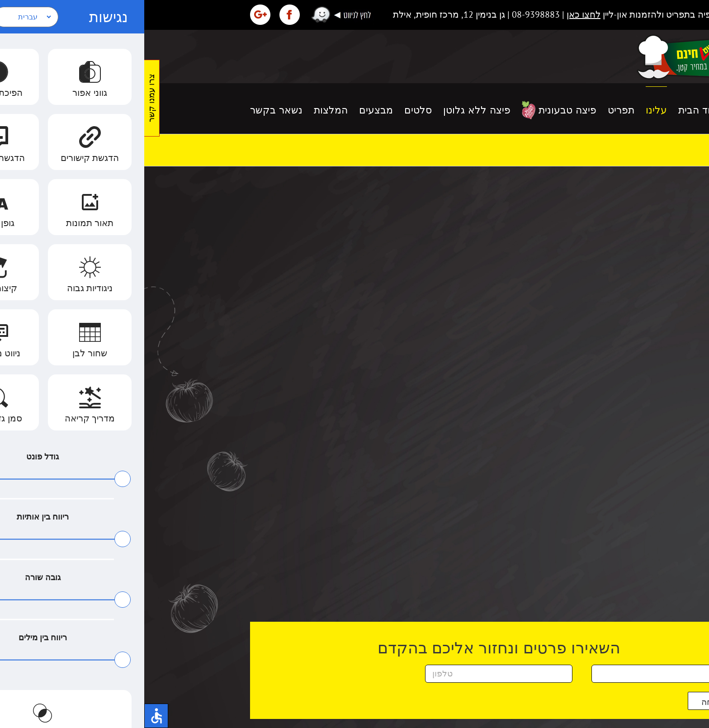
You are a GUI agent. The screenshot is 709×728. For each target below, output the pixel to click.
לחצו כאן (439, 14)
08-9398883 (392, 14)
